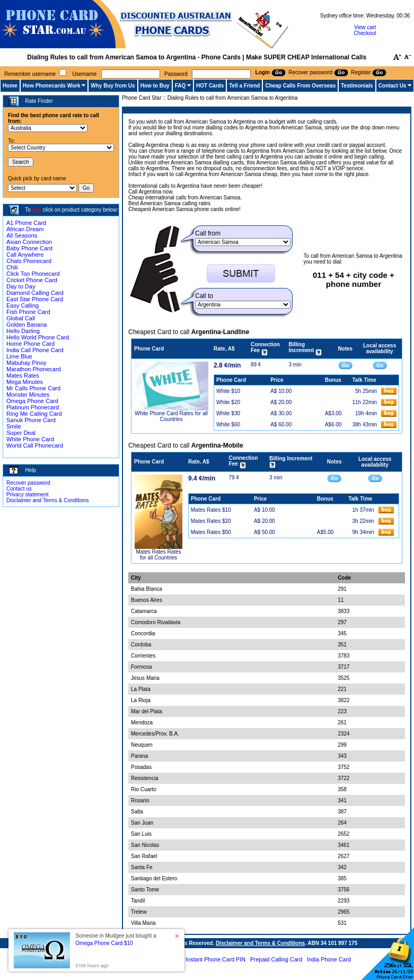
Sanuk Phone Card (31, 420)
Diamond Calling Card (35, 293)
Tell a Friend (244, 86)
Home (10, 86)
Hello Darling (23, 331)
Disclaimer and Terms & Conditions (47, 500)
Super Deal (21, 433)
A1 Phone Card (26, 223)
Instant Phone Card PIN (215, 959)
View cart (365, 27)
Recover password (28, 483)
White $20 (228, 402)
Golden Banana (27, 325)
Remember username (30, 74)
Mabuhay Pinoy (27, 363)
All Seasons (22, 235)
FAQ (180, 86)
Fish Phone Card (28, 312)
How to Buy (155, 86)
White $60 (228, 425)
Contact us (19, 489)
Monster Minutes (28, 395)
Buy (37, 210)
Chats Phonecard (29, 261)
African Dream (25, 229)
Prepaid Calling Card (276, 959)
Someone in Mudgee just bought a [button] (116, 939)
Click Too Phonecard (33, 274)
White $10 (228, 391)
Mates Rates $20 (211, 521)
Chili (12, 267)
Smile (14, 426)
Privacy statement (27, 495)
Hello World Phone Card (38, 337)
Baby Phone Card (29, 248)
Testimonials (357, 86)
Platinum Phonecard (33, 407)
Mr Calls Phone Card (33, 388)
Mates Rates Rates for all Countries (158, 555)
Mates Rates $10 (211, 510)
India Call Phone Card (35, 350)
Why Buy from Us (113, 86)
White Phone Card (30, 439)
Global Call (21, 318)
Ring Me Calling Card (34, 414)
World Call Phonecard (35, 445)
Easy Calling (23, 305)
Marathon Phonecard (34, 369)
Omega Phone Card (32, 401)
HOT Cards (210, 86)
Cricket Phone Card (32, 280)
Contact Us (393, 86)
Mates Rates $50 (211, 532)
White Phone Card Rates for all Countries (171, 416)
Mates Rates (23, 375)
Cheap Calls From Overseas (300, 86)
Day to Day (21, 286)
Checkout (365, 33)
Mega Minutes (25, 382)
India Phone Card (329, 959)
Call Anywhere (25, 255)
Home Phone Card (30, 344)
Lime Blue (19, 356)
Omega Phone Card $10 (104, 943)
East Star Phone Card (35, 299)
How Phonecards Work (52, 86)
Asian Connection (29, 242)
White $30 (228, 413)
